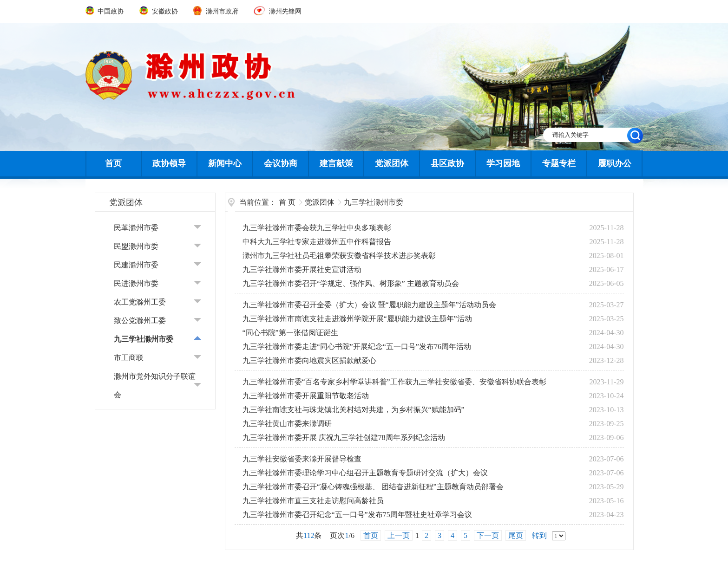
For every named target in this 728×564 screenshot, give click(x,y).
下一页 (488, 535)
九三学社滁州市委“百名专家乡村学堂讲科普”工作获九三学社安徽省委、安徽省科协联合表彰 (394, 382)
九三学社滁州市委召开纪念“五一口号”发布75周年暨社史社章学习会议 (357, 515)
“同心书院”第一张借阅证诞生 (290, 333)
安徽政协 (159, 11)
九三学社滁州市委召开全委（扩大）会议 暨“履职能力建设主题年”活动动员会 (369, 305)
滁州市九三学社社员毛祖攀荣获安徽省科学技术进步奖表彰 (339, 256)
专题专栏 (559, 163)
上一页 (399, 535)
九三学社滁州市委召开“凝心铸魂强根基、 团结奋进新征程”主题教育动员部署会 (373, 487)
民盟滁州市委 (136, 246)
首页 (113, 163)
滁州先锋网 (277, 11)
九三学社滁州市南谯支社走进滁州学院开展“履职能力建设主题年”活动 (357, 319)
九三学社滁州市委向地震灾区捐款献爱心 (309, 360)
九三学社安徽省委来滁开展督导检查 (302, 459)
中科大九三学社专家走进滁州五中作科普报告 (317, 242)
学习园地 (503, 163)
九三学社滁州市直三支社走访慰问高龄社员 (313, 501)
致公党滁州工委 (140, 321)
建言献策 (336, 163)
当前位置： (258, 202)
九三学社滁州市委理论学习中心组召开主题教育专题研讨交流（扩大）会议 (365, 473)
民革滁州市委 (136, 228)
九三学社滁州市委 (144, 339)
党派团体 (392, 163)
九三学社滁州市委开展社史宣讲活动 (302, 269)
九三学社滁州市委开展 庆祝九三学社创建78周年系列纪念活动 (344, 438)
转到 (539, 535)
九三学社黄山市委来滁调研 (287, 424)
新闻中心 (225, 163)
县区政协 (447, 163)
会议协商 (281, 163)
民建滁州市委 (136, 265)
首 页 (287, 202)
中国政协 (105, 11)
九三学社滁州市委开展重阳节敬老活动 (306, 396)
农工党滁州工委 (140, 302)
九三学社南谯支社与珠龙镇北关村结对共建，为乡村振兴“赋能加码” (354, 410)
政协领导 (169, 163)
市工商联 (129, 358)
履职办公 (615, 163)
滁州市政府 (216, 11)
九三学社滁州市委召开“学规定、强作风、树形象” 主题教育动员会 (351, 283)
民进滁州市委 (136, 283)
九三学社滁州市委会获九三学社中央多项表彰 (317, 228)
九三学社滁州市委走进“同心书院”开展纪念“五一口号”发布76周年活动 (357, 347)
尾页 (516, 535)
